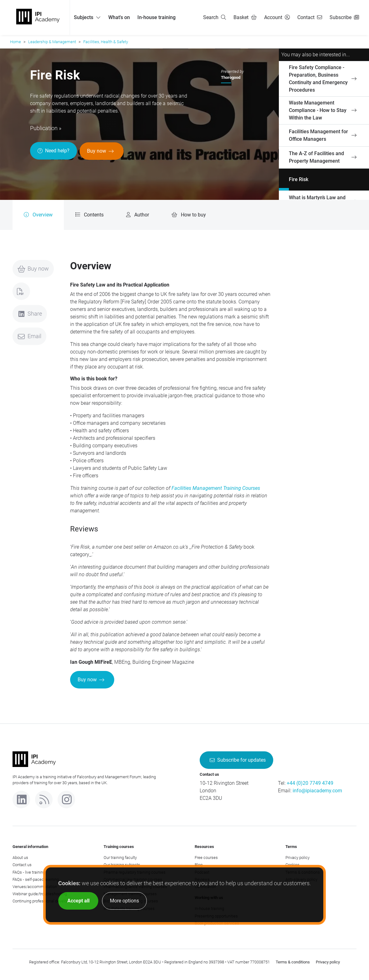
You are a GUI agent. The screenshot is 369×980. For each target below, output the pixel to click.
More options (124, 901)
